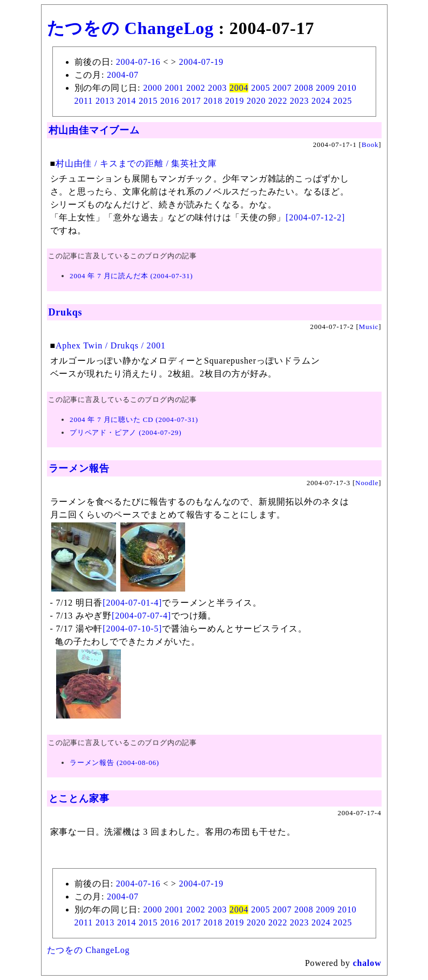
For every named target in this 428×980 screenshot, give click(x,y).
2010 (347, 88)
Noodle (367, 483)
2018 (213, 101)
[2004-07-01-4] (132, 603)
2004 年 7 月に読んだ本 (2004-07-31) (131, 276)
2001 (174, 88)
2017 (191, 101)
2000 (152, 88)
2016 (170, 101)
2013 (105, 101)
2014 (127, 101)
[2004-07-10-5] (132, 629)
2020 (256, 101)
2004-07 (123, 75)
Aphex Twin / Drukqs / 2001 (111, 345)
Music (369, 327)
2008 (304, 88)
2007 (282, 88)
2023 (299, 101)
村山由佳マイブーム (94, 130)
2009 (325, 88)
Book (370, 145)
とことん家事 (79, 798)
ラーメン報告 (79, 468)
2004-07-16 (138, 62)
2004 (239, 88)
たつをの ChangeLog (130, 28)
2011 (84, 101)
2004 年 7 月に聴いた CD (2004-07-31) (134, 419)
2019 (235, 101)
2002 (196, 88)
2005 (260, 88)
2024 (321, 101)
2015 (148, 101)
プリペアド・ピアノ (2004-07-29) (125, 432)
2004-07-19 (201, 62)
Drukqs (66, 312)
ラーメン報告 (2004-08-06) (114, 763)
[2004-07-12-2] (315, 217)
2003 (217, 88)
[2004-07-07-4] (141, 616)
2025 (342, 101)
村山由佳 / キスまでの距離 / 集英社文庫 (136, 163)
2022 (278, 101)
